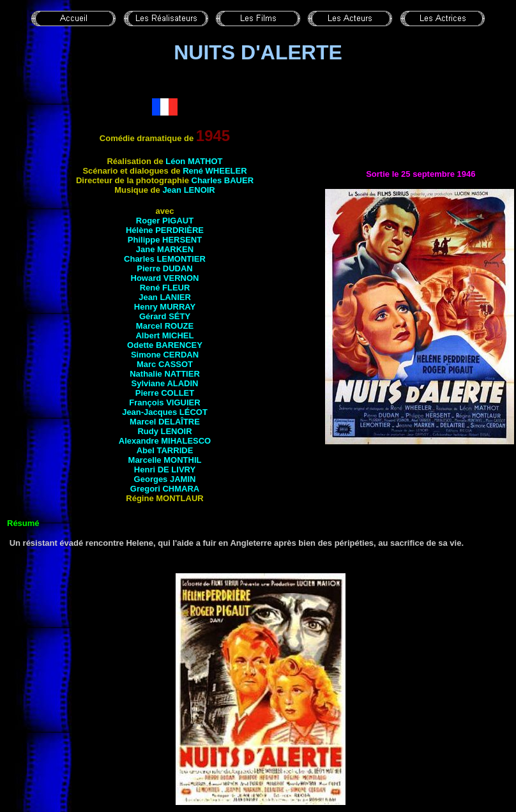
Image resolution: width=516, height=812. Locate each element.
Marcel (165, 422)
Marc (165, 364)
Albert (164, 335)
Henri (165, 470)
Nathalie (165, 374)
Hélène (165, 230)
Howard (165, 278)
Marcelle (165, 460)
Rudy (164, 431)
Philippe (165, 240)
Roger (165, 221)
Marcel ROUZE (165, 326)
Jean (188, 190)
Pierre (164, 268)
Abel (165, 450)
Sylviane (165, 383)
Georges (165, 479)
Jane (165, 249)
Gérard (165, 316)
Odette (165, 345)
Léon (194, 161)
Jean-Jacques (165, 412)
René (215, 171)
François (164, 402)
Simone (165, 355)
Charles (223, 180)
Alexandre (165, 441)
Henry (165, 307)
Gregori (165, 489)
